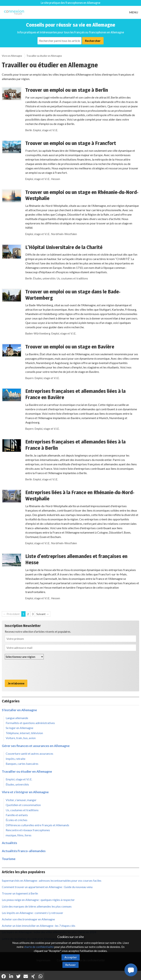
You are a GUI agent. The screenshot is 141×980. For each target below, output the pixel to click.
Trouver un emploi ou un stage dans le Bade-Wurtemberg (73, 295)
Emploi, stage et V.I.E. (46, 130)
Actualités (9, 843)
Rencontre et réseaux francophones (28, 830)
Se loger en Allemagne (19, 728)
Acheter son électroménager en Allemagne (28, 919)
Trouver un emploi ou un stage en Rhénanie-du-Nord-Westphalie (82, 195)
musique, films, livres (19, 835)
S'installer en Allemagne (19, 710)
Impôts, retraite (16, 759)
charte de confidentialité (39, 947)
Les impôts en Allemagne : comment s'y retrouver (32, 913)
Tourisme (9, 859)
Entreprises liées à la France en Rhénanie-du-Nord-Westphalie (80, 495)
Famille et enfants (17, 815)
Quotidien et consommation (23, 805)
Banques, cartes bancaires (22, 764)
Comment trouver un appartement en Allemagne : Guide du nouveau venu (47, 887)
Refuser (70, 965)
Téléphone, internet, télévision (24, 733)
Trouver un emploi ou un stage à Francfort (71, 143)
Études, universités (44, 278)
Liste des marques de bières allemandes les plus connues (37, 906)
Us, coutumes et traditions (72, 278)
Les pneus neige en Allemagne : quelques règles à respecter (38, 900)
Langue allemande (17, 718)
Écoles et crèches (17, 820)
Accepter (71, 957)
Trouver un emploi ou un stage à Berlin (67, 90)
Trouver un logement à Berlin (20, 893)
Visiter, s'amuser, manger (21, 800)
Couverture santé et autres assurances (29, 753)
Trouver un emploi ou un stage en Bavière (70, 347)
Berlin (29, 130)
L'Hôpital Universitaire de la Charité (64, 247)
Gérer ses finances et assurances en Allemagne (36, 746)
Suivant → (43, 614)
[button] (131, 970)
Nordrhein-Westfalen (64, 234)
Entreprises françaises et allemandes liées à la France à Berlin (75, 445)
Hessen (56, 179)
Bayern (29, 378)
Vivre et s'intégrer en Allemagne (25, 792)
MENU (134, 12)
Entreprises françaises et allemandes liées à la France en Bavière (75, 394)
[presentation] (33, 670)
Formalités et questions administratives (30, 723)
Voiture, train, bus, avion (21, 738)
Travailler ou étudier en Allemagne (44, 56)
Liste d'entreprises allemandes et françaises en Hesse (76, 559)
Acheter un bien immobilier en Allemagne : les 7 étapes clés (39, 926)
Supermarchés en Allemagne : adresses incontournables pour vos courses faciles (52, 880)
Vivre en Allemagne (12, 56)
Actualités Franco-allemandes (24, 851)
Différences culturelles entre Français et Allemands (37, 825)
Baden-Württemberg (38, 333)
